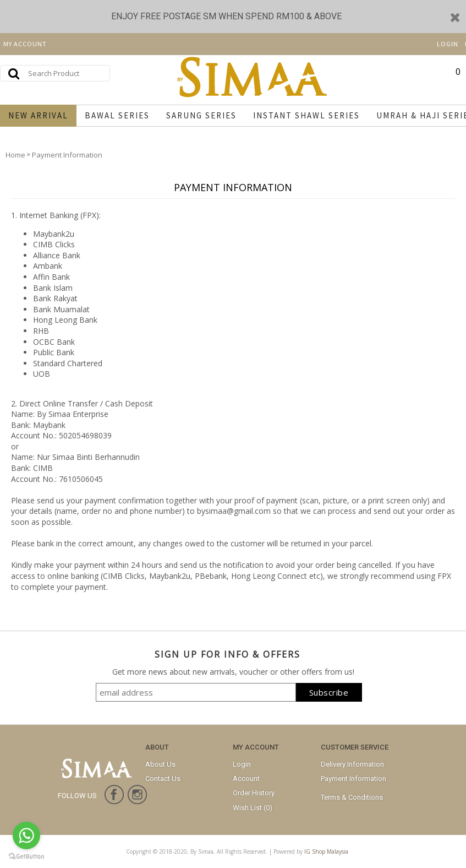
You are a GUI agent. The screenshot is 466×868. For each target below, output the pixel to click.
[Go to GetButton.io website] (26, 857)
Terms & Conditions (352, 797)
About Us (160, 764)
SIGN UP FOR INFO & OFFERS (227, 654)
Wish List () (253, 808)
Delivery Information (352, 764)
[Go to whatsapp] (26, 836)
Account (246, 779)
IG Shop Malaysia (326, 851)
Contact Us (163, 779)
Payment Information (353, 779)
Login (242, 764)
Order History (254, 793)
